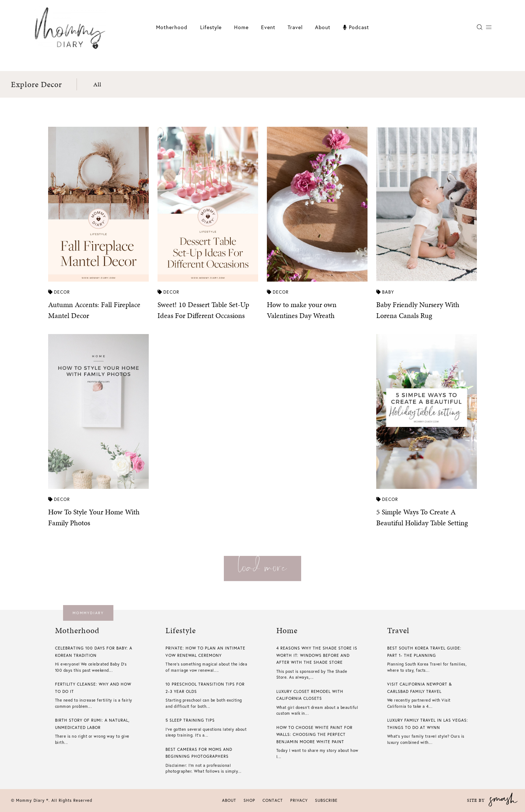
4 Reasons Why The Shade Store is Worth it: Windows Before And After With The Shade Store (317, 655)
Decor (59, 292)
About (323, 27)
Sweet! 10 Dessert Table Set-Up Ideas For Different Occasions (203, 310)
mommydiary (88, 613)
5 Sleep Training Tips (190, 720)
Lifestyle (211, 27)
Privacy (299, 800)
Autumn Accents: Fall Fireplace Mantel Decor (94, 310)
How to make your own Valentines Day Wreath (302, 310)
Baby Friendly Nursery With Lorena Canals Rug (418, 310)
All (97, 84)
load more (262, 566)
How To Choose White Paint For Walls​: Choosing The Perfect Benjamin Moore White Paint (314, 735)
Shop (249, 800)
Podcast (356, 27)
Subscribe (326, 800)
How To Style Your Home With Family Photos (94, 517)
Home (241, 27)
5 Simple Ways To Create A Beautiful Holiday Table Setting (422, 517)
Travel (295, 27)
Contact (273, 800)
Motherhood (172, 27)
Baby (385, 292)
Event (268, 27)
